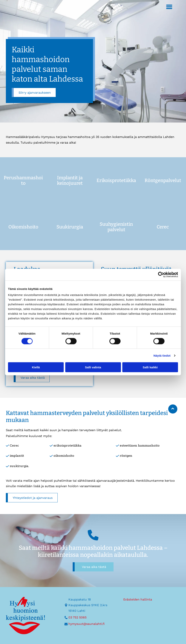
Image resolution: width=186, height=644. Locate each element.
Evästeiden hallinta (138, 599)
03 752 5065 (77, 617)
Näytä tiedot (162, 355)
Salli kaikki (150, 367)
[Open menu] (167, 7)
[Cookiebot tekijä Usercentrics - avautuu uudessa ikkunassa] (161, 274)
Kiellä (36, 367)
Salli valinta (93, 367)
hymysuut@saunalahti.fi (87, 624)
